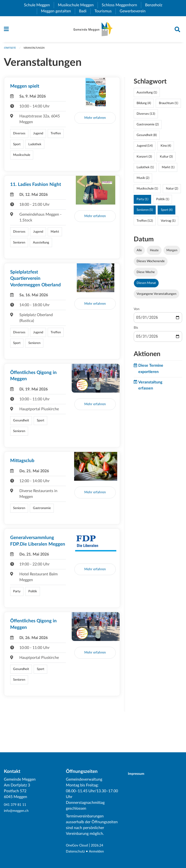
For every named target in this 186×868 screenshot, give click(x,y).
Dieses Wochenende (151, 263)
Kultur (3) (166, 159)
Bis (136, 330)
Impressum (139, 774)
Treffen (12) (145, 223)
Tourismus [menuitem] (105, 11)
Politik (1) (163, 202)
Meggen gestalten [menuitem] (58, 11)
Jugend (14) (145, 148)
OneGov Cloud (79, 846)
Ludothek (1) (145, 169)
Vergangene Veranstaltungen (156, 296)
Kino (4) (166, 148)
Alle (139, 252)
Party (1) (142, 202)
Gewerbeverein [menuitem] (135, 11)
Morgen (172, 252)
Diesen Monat (146, 285)
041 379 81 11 (16, 805)
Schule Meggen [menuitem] (39, 5)
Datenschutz (77, 852)
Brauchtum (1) (168, 105)
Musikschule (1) (147, 191)
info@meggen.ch (18, 811)
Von (137, 312)
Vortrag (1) (168, 223)
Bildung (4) (144, 105)
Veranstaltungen (37, 50)
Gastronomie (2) (148, 127)
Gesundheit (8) (147, 137)
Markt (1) (168, 169)
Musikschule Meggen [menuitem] (78, 5)
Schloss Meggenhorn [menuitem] (121, 5)
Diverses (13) (146, 116)
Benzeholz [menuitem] (156, 5)
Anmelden (100, 852)
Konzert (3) (144, 159)
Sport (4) (167, 212)
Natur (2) (172, 191)
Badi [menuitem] (85, 11)
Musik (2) (143, 180)
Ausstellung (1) (147, 95)
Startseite (11, 50)
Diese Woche (146, 274)
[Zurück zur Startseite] (93, 30)
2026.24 (101, 846)
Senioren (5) (145, 212)
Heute (154, 252)
